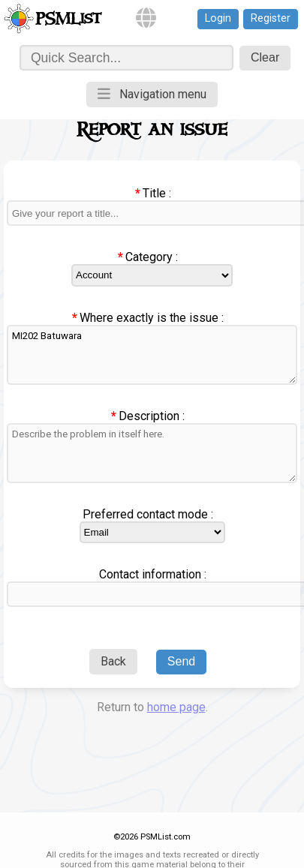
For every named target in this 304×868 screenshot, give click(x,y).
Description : (152, 416)
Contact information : (153, 574)
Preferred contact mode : (148, 514)
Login (218, 18)
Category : (152, 257)
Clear (265, 57)
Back (113, 661)
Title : (157, 193)
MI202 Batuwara (152, 355)
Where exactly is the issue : (152, 318)
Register (271, 18)
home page (176, 707)
